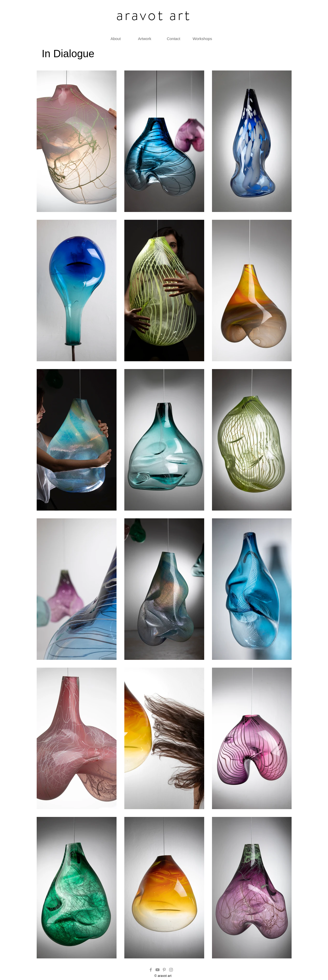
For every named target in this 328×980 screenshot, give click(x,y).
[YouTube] (157, 970)
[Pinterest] (164, 970)
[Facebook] (151, 970)
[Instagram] (171, 970)
